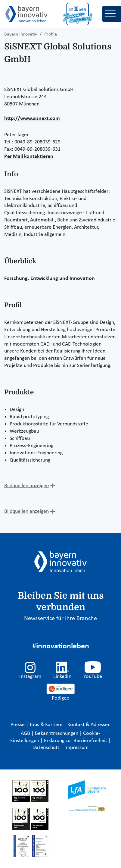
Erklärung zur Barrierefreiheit (76, 741)
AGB (26, 733)
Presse (18, 725)
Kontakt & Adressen (89, 725)
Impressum (76, 748)
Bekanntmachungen (57, 733)
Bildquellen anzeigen (26, 486)
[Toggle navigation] (112, 14)
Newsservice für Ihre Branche (60, 619)
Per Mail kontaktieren (29, 157)
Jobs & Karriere (47, 725)
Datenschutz (47, 748)
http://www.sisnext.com (32, 119)
